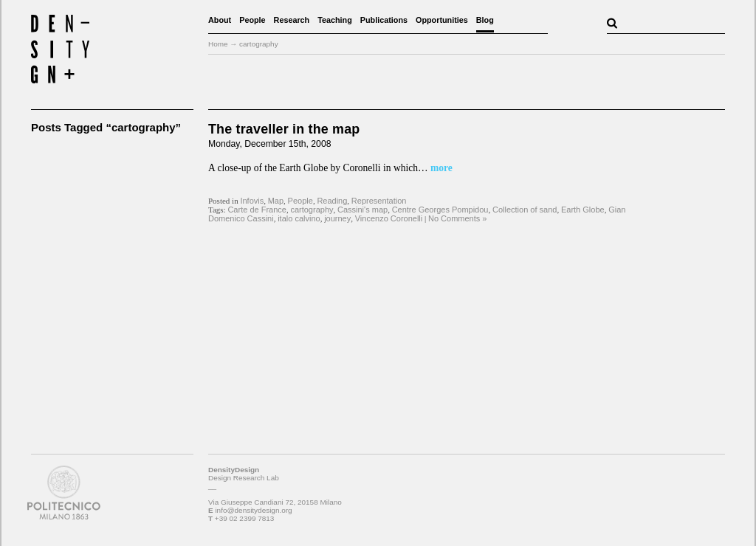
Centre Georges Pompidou (440, 210)
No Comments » (457, 218)
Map (276, 201)
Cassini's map (362, 210)
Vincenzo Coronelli (389, 218)
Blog (485, 20)
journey (337, 218)
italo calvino (299, 218)
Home (218, 44)
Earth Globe (583, 210)
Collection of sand (525, 210)
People (252, 20)
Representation (379, 201)
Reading (332, 201)
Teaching (335, 20)
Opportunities (442, 20)
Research (292, 20)
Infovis (252, 201)
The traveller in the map (284, 129)
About (220, 20)
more (440, 168)
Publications (384, 20)
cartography (312, 210)
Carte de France (257, 210)
